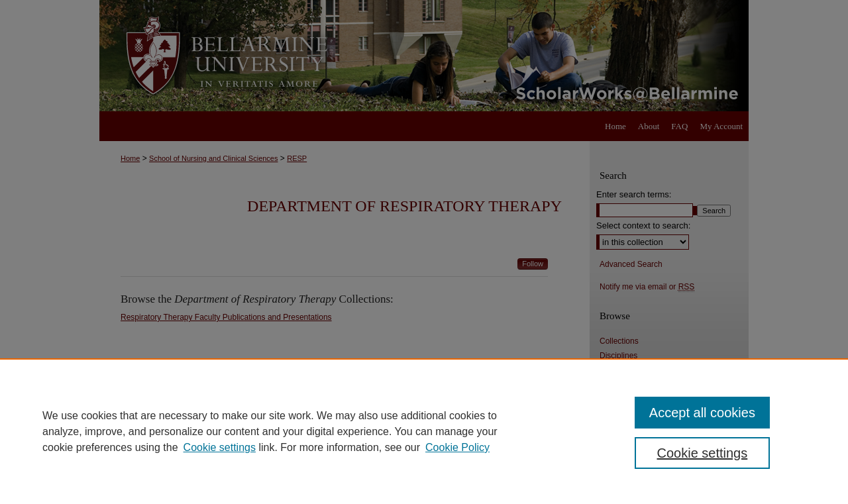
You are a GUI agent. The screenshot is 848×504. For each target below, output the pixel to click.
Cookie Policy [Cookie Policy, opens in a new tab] (457, 447)
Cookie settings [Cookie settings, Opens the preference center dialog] (703, 453)
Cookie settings (220, 447)
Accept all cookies (702, 413)
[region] (424, 431)
